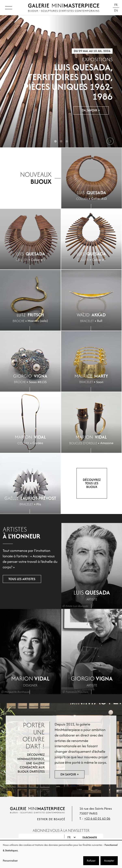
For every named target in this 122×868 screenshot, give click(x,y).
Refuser (91, 861)
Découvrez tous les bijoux (92, 483)
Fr (116, 5)
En (116, 10)
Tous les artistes (22, 579)
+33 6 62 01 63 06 (97, 818)
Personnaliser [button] (10, 861)
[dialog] (61, 854)
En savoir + (91, 111)
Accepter (109, 861)
